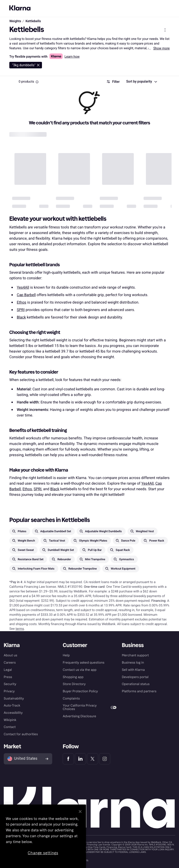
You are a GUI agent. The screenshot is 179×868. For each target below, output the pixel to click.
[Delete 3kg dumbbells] (26, 65)
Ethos (22, 302)
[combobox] (141, 82)
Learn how (72, 57)
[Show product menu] (165, 30)
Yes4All (23, 287)
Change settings (43, 853)
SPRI (21, 310)
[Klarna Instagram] (105, 759)
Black (21, 317)
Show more (162, 48)
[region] (43, 836)
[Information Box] (37, 82)
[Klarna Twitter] (93, 759)
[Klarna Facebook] (68, 759)
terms (20, 629)
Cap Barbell (26, 295)
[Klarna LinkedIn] (80, 759)
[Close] (80, 812)
